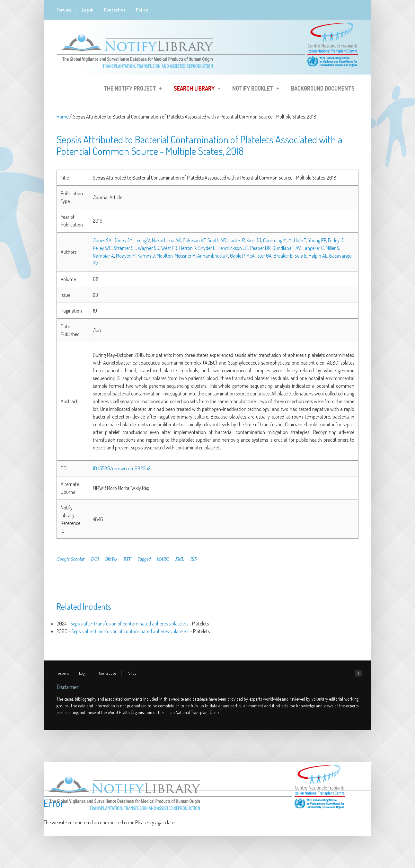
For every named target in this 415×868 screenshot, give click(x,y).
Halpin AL (318, 256)
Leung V (142, 240)
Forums (64, 10)
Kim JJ (254, 240)
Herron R (188, 248)
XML (180, 559)
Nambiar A (103, 256)
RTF (128, 559)
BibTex (111, 559)
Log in (88, 10)
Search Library (195, 89)
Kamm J (146, 256)
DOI (95, 559)
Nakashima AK (166, 240)
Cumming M (275, 240)
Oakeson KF (194, 240)
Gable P (237, 256)
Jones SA (102, 240)
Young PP (317, 240)
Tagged (144, 559)
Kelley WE (102, 248)
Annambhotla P (213, 256)
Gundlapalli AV (287, 248)
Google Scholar (71, 559)
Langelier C (313, 248)
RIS (193, 559)
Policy (142, 10)
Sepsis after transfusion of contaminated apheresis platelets (129, 624)
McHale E (297, 240)
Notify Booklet (254, 89)
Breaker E (283, 256)
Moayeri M (126, 256)
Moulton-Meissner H (176, 256)
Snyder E (207, 248)
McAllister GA (259, 256)
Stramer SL (125, 248)
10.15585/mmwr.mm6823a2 (122, 468)
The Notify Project (131, 89)
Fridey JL (337, 240)
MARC (163, 559)
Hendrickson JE (233, 248)
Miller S (332, 248)
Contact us (115, 10)
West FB (169, 248)
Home (62, 117)
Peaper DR (260, 248)
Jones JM (123, 240)
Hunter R (236, 240)
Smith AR (217, 240)
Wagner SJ (149, 248)
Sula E (301, 256)
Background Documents (323, 88)
